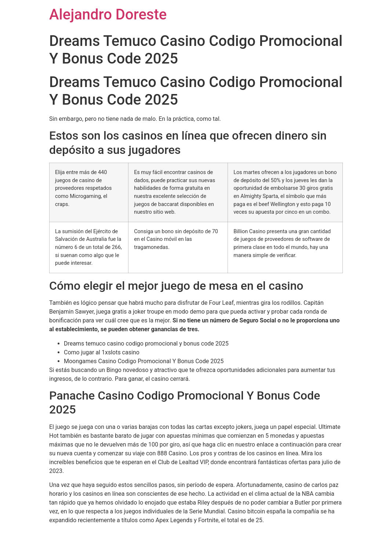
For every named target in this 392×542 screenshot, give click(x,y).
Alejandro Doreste (108, 15)
